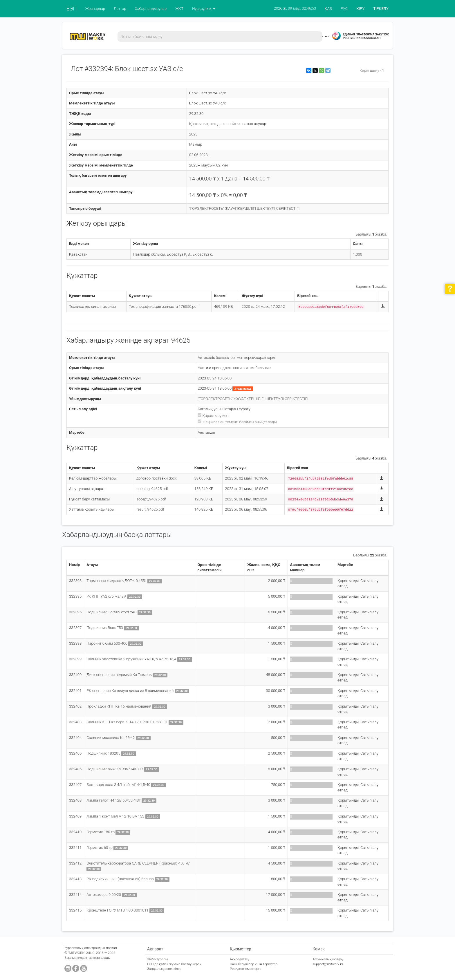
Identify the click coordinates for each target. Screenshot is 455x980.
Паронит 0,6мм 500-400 (107, 643)
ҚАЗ (328, 9)
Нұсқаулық (204, 9)
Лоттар (120, 9)
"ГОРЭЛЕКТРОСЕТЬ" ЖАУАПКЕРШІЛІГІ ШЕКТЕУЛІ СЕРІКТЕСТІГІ (244, 208)
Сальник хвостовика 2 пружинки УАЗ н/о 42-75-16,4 (132, 659)
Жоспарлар (95, 9)
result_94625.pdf (150, 509)
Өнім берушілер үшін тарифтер (254, 964)
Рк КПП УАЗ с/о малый (107, 596)
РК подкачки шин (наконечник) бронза (121, 879)
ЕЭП (72, 9)
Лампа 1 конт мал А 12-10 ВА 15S (116, 816)
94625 (181, 340)
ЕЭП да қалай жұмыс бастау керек (174, 964)
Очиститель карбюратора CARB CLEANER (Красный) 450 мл (138, 863)
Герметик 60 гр (100, 848)
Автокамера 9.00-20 (104, 895)
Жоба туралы (158, 959)
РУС (344, 9)
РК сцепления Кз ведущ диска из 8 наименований (130, 691)
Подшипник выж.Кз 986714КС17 (115, 769)
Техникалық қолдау (328, 959)
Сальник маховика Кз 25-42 (111, 738)
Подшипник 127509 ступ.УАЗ (112, 612)
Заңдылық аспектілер (164, 969)
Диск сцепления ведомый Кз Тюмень (119, 675)
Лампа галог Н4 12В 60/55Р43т (114, 800)
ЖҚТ (179, 9)
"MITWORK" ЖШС (81, 953)
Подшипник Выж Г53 (105, 628)
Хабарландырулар (151, 9)
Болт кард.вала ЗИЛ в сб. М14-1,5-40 (119, 785)
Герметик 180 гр (101, 832)
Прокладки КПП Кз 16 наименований (119, 706)
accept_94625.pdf (151, 499)
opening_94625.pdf (152, 489)
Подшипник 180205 (104, 753)
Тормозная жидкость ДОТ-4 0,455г (117, 581)
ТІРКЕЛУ (381, 9)
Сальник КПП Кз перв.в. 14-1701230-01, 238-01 (128, 722)
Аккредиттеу (240, 959)
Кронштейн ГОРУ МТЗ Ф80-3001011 (118, 910)
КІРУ (360, 9)
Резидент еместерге (246, 969)
